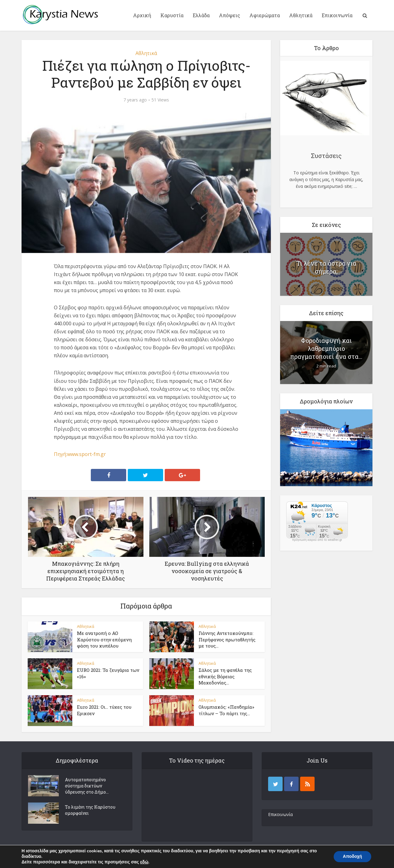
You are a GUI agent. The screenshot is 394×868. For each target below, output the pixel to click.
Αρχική (142, 15)
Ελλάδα (201, 15)
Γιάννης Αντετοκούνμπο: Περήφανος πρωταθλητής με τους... (227, 639)
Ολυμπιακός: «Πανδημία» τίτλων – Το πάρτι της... (226, 710)
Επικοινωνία (337, 15)
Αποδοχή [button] (352, 856)
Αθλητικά (301, 15)
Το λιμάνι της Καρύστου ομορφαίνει (90, 810)
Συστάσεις (326, 156)
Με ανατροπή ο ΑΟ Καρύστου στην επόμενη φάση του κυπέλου (104, 639)
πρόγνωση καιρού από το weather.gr (317, 540)
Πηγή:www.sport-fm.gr (80, 454)
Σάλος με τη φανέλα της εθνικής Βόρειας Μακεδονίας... (225, 676)
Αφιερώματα (265, 15)
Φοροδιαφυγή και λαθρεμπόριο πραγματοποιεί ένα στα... (326, 348)
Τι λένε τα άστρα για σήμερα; (326, 267)
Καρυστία (172, 15)
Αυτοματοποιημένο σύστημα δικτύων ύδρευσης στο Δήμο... (87, 786)
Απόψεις (229, 15)
